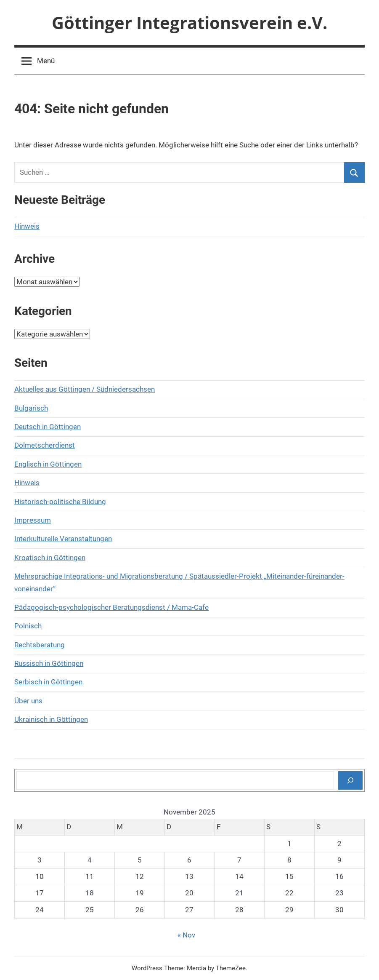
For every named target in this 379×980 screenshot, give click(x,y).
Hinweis (27, 226)
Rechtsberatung (40, 645)
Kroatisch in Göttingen (50, 558)
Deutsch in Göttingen (48, 427)
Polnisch (28, 626)
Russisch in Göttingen (49, 663)
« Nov (186, 935)
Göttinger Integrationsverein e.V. (189, 23)
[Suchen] (350, 780)
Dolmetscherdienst (45, 445)
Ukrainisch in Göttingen (51, 719)
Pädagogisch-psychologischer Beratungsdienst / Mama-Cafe (111, 607)
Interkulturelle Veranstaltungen (63, 539)
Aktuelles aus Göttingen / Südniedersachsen (85, 389)
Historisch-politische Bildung (60, 502)
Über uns (28, 701)
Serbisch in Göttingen (48, 682)
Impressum (33, 520)
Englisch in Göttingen (48, 464)
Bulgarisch (31, 408)
